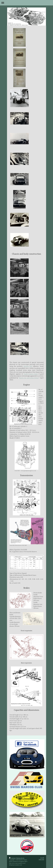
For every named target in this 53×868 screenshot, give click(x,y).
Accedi (42, 858)
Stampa (12, 858)
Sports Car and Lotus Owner (29, 378)
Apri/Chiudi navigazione (26, 3)
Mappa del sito (20, 858)
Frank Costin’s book (31, 374)
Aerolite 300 (28, 366)
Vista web (41, 860)
